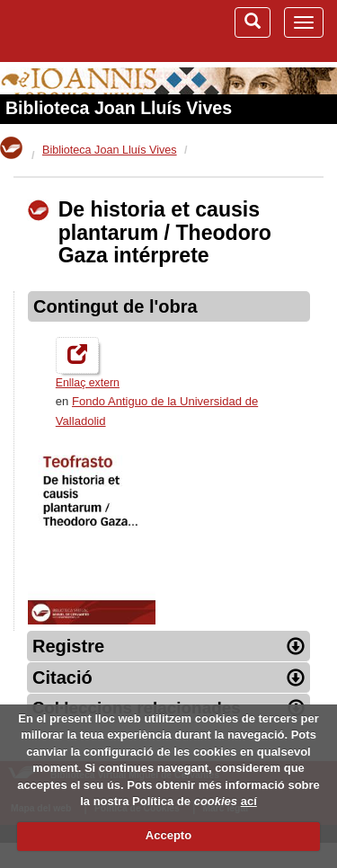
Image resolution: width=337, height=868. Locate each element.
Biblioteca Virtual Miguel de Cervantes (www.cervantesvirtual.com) (85, 31)
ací (249, 801)
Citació (168, 678)
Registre (168, 646)
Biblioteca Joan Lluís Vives (119, 108)
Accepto (168, 835)
